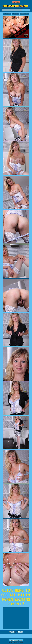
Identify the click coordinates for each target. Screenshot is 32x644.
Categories (7, 14)
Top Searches (25, 14)
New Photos (15, 14)
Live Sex (16, 2)
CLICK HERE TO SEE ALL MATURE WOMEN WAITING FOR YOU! (16, 597)
